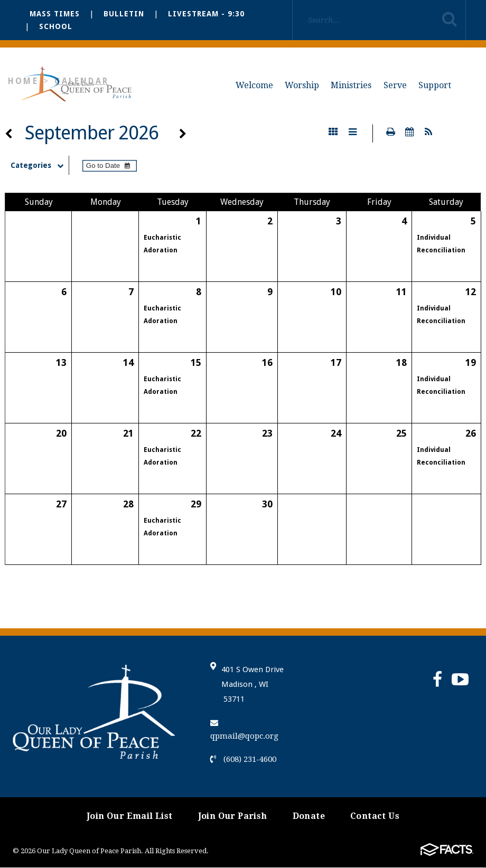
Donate (309, 817)
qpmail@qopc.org (244, 730)
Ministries (351, 85)
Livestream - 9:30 (206, 14)
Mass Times (55, 14)
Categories (41, 166)
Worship (302, 85)
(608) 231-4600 (243, 760)
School (56, 26)
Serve (395, 85)
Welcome (254, 85)
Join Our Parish (233, 817)
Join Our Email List (130, 817)
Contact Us (375, 817)
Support (435, 85)
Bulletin (124, 14)
